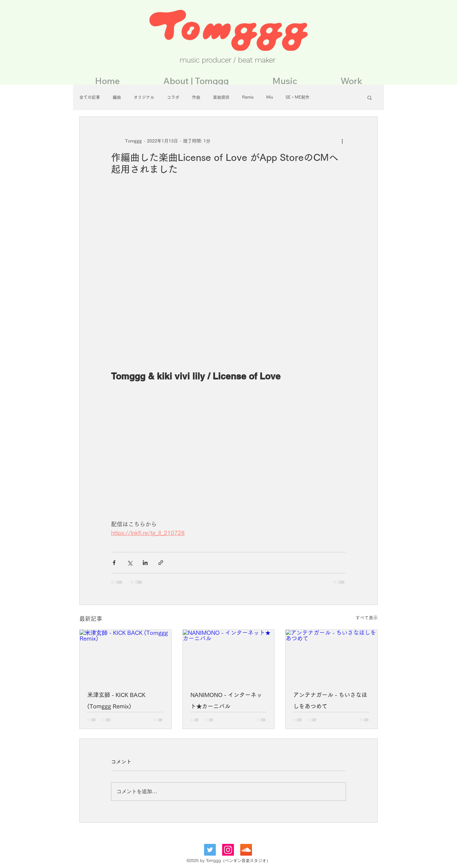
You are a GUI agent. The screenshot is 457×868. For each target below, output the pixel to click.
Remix (248, 97)
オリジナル (144, 97)
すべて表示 (367, 618)
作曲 (196, 97)
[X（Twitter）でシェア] (130, 563)
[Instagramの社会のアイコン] (228, 850)
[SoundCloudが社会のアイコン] (246, 850)
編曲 (117, 97)
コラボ (173, 97)
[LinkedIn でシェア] (145, 563)
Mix (270, 97)
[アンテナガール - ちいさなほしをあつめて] (331, 655)
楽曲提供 (221, 97)
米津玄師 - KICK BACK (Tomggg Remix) (116, 700)
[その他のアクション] (342, 141)
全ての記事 (90, 97)
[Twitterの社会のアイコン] (210, 850)
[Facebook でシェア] (114, 563)
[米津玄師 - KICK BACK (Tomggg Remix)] (126, 655)
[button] (370, 97)
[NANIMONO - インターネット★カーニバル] (229, 655)
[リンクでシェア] (161, 563)
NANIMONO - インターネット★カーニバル (226, 700)
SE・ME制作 (298, 97)
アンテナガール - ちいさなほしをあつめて (330, 700)
